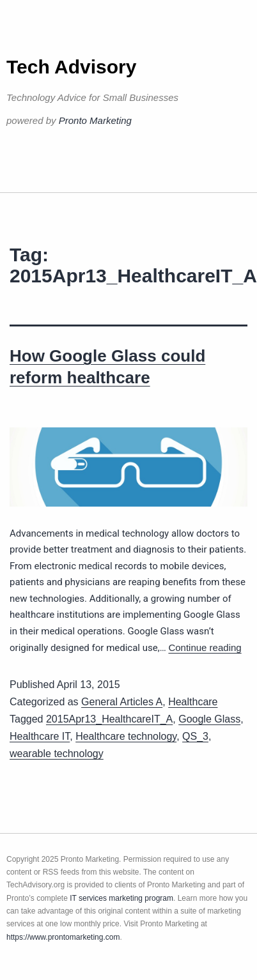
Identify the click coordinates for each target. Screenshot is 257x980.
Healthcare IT (40, 736)
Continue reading (205, 647)
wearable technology (57, 754)
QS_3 (195, 736)
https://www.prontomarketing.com (63, 937)
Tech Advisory (71, 67)
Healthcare (193, 702)
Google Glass (209, 719)
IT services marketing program (121, 898)
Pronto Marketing (95, 120)
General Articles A (122, 702)
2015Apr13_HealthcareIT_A (109, 719)
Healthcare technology (126, 736)
